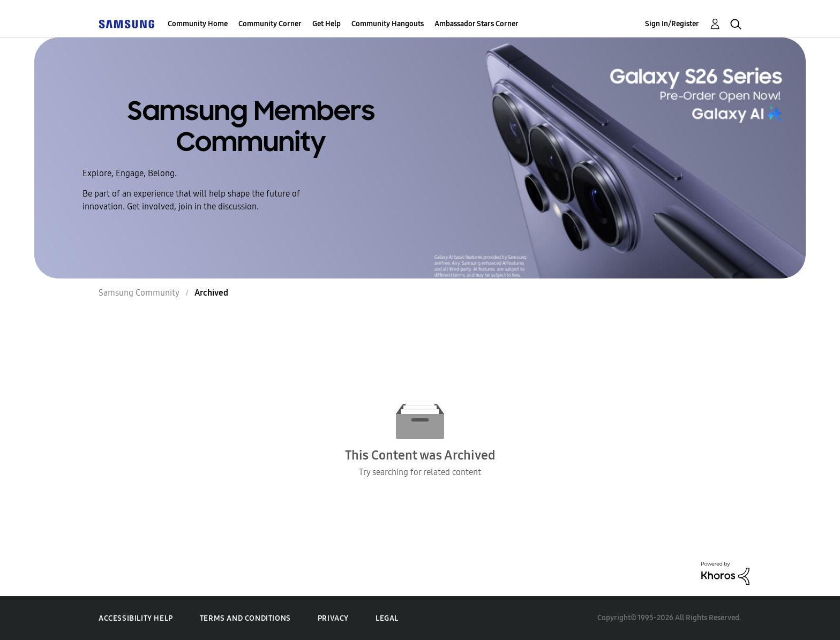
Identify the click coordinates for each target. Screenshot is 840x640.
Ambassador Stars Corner (477, 24)
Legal (387, 618)
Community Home (198, 24)
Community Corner (270, 24)
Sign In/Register (672, 24)
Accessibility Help (136, 618)
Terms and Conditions (245, 618)
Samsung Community (139, 293)
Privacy (333, 618)
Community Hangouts (388, 24)
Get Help (327, 24)
